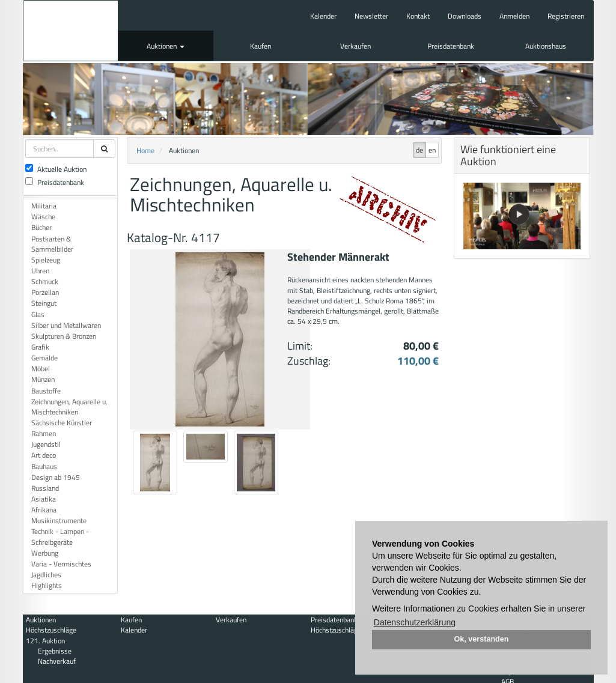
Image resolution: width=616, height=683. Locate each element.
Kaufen (261, 46)
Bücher (41, 227)
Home (145, 150)
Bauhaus (44, 466)
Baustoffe (46, 391)
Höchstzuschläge (51, 630)
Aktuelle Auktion (56, 169)
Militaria (44, 206)
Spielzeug (46, 260)
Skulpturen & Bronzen (64, 336)
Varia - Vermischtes (61, 564)
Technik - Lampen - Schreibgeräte (60, 536)
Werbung (45, 553)
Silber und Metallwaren (66, 325)
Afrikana (44, 510)
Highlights (47, 585)
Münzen (43, 379)
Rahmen (44, 433)
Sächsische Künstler (62, 423)
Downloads (465, 16)
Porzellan (45, 292)
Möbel (41, 369)
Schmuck (45, 281)
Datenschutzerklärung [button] (415, 622)
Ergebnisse (55, 651)
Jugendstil (46, 444)
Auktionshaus (546, 46)
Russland (45, 488)
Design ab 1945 (56, 477)
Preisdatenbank (451, 46)
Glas (38, 314)
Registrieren (566, 16)
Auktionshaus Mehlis (71, 31)
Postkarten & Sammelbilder (52, 244)
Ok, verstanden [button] (482, 639)
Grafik (40, 347)
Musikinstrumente (59, 521)
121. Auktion (45, 641)
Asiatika (44, 499)
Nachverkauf (57, 661)
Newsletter (371, 16)
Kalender (323, 16)
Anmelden (514, 16)
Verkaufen (355, 46)
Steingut (44, 303)
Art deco (44, 455)
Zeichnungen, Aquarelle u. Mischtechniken (69, 407)
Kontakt (418, 16)
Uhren (40, 271)
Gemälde (44, 358)
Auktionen (166, 46)
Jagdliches (46, 575)
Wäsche (43, 217)
